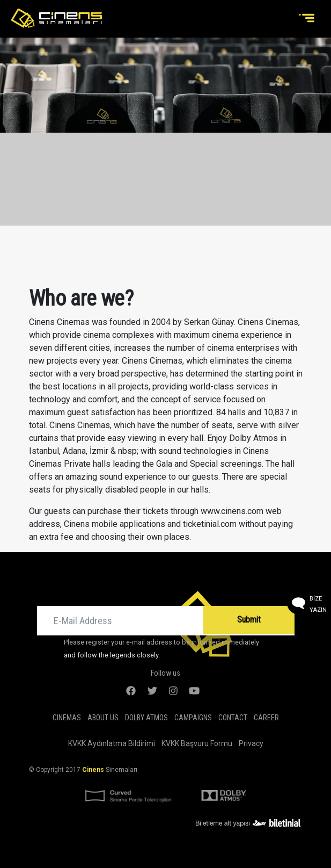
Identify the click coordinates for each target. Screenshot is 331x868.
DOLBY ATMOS (146, 718)
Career (266, 718)
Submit (249, 620)
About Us (103, 718)
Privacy (251, 743)
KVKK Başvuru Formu (197, 743)
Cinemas (67, 718)
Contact (233, 718)
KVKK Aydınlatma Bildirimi (112, 743)
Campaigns (193, 718)
